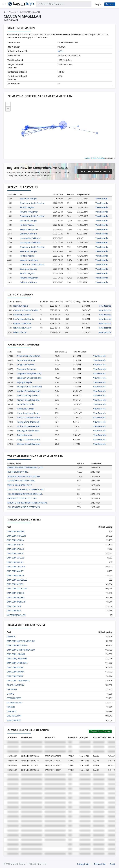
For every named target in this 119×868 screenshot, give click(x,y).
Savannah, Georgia (28, 198)
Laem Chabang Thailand (28, 395)
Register (110, 4)
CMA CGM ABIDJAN (16, 531)
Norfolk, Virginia (27, 207)
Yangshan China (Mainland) (30, 378)
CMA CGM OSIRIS (15, 676)
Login (98, 4)
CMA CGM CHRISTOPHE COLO (21, 650)
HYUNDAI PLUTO (15, 703)
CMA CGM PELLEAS (16, 597)
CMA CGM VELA (14, 611)
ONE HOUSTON (14, 716)
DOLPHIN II (12, 689)
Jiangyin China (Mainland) (29, 439)
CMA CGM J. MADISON (17, 659)
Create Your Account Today (95, 171)
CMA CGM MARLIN (15, 575)
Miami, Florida (20, 332)
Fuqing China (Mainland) (28, 422)
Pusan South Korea (26, 360)
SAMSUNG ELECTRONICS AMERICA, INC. (26, 489)
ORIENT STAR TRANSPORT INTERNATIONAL (27, 503)
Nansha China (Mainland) (29, 417)
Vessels (13, 12)
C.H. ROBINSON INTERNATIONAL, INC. (25, 494)
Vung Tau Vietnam (25, 365)
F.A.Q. (113, 864)
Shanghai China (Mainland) (29, 387)
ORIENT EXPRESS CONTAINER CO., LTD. (25, 468)
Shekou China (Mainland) (29, 444)
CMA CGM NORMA (15, 672)
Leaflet (87, 158)
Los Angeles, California (30, 238)
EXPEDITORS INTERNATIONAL (21, 481)
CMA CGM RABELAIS (16, 602)
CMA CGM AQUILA (15, 540)
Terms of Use (100, 864)
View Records (102, 198)
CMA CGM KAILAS (15, 562)
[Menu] (4, 4)
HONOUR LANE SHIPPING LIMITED (24, 476)
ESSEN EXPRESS (14, 698)
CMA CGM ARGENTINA (17, 645)
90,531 (60, 51)
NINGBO (11, 707)
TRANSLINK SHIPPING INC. (20, 485)
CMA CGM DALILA (15, 553)
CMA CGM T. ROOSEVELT (18, 680)
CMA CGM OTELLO (15, 593)
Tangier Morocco (25, 435)
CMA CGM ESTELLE (15, 558)
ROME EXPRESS (14, 720)
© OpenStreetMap (98, 158)
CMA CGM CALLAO (15, 549)
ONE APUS (12, 711)
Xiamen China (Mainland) (29, 400)
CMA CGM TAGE (14, 606)
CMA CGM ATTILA (15, 545)
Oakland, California (28, 234)
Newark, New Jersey (29, 212)
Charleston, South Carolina (32, 203)
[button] (8, 104)
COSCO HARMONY (15, 685)
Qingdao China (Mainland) (29, 373)
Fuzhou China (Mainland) (29, 426)
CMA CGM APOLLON (16, 536)
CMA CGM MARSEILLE (17, 580)
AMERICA (11, 636)
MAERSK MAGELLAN (16, 615)
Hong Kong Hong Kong (28, 413)
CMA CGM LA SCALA (16, 567)
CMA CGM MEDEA (15, 584)
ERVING (10, 694)
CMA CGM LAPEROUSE (17, 663)
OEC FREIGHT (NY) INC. (18, 472)
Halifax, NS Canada (26, 409)
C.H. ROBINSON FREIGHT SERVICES (24, 507)
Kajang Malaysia (24, 382)
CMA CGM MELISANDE (17, 589)
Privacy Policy (83, 864)
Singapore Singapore (27, 369)
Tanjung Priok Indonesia (28, 431)
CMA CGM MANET (15, 571)
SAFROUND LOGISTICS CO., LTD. (22, 498)
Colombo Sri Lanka (26, 404)
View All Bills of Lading (100, 731)
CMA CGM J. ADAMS (16, 654)
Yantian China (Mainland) (29, 391)
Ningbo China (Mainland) (29, 356)
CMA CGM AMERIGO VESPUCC (21, 641)
